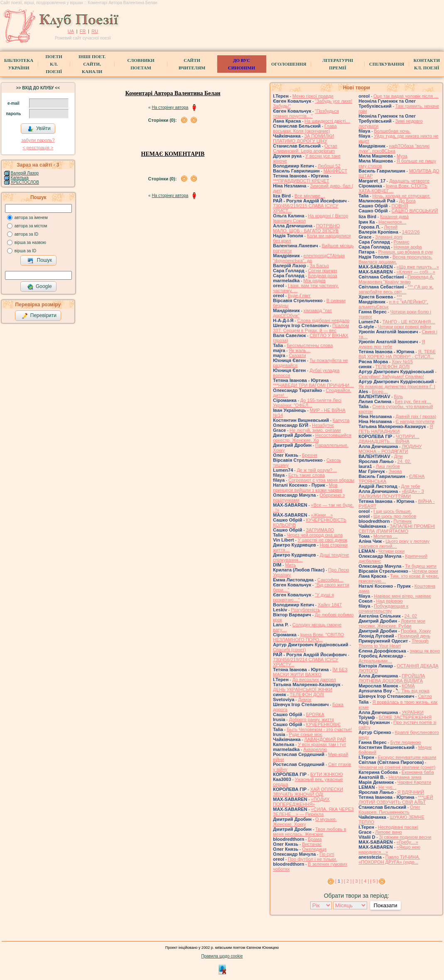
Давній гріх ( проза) (416, 416)
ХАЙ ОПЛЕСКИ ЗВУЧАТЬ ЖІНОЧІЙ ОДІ (308, 792)
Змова (395, 471)
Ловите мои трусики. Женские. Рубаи (392, 623)
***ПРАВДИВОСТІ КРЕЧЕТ (301, 181)
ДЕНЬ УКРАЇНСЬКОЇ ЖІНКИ (303, 689)
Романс (402, 242)
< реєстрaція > (38, 148)
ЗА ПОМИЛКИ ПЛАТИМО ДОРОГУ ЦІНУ (303, 138)
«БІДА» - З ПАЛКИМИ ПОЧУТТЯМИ (391, 494)
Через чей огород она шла (315, 535)
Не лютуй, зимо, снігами (315, 430)
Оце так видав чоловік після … (406, 96)
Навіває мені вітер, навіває (402, 596)
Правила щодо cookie (222, 956)
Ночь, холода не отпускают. (401, 196)
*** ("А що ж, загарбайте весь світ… (396, 289)
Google (39, 287)
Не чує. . (387, 787)
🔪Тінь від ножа (412, 691)
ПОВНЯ (400, 206)
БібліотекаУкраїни (19, 64)
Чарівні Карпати (414, 782)
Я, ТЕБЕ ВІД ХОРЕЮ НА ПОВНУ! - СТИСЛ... (397, 354)
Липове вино (389, 832)
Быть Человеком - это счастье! (319, 729)
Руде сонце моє (305, 734)
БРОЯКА (315, 714)
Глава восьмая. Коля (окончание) (305, 128)
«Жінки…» (322, 515)
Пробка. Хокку (416, 631)
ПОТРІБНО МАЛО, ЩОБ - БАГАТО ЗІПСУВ (306, 228)
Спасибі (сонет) (289, 650)
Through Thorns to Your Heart (394, 643)
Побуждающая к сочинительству (383, 608)
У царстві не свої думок (323, 540)
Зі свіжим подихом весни (405, 837)
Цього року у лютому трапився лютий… (394, 544)
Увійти (39, 129)
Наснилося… (392, 222)
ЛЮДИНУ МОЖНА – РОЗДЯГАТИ (390, 449)
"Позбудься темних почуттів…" (306, 113)
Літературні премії (338, 64)
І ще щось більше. (392, 511)
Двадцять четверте (409, 181)
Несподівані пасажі (398, 827)
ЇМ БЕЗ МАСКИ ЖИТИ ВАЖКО (310, 672)
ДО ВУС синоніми (242, 64)
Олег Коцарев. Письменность (389, 810)
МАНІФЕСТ (336, 171)
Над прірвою (390, 601)
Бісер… (380, 392)
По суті (327, 854)
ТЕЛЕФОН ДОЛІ (307, 694)
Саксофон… (330, 580)
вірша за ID (25, 251)
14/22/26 (411, 232)
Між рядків (314, 281)
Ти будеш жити (421, 566)
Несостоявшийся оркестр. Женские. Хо (312, 438)
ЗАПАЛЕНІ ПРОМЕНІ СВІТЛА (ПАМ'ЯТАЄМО (397, 529)
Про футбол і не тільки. (313, 859)
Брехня (310, 455)
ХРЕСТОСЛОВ (25, 182)
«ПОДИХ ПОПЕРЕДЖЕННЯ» (301, 802)
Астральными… (375, 661)
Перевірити (39, 316)
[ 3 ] (356, 881)
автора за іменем (31, 218)
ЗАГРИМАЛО (320, 530)
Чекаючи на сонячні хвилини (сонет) (397, 767)
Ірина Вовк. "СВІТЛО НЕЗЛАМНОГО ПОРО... (308, 637)
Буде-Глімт (299, 295)
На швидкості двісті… (327, 121)
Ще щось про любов (395, 516)
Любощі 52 (329, 166)
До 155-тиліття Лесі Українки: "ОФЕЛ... (307, 403)
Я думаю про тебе (392, 344)
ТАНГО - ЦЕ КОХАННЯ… (409, 322)
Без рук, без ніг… (413, 401)
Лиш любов (388, 466)
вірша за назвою (30, 243)
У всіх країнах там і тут (322, 744)
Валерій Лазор (25, 173)
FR (83, 31)
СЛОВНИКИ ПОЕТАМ (141, 64)
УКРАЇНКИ (413, 712)
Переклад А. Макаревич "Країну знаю (396, 279)
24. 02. (405, 461)
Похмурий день (414, 636)
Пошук (40, 261)
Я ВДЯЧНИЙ (411, 792)
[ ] (339, 881)
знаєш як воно (425, 651)
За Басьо (320, 266)
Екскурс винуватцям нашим (407, 757)
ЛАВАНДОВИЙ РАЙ (325, 739)
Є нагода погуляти (415, 421)
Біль (398, 396)
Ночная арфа (408, 247)
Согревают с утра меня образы (321, 480)
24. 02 (411, 616)
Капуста (341, 420)
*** (399, 297)
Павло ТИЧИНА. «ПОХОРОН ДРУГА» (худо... (389, 859)
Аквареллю (315, 749)
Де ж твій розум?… (317, 470)
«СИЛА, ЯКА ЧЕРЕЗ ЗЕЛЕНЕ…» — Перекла (313, 812)
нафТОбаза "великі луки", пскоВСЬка (394, 148)
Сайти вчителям (192, 64)
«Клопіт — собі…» (416, 272)
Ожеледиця (314, 849)
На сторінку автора (170, 107)
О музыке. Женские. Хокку (305, 822)
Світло (425, 696)
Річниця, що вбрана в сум (405, 252)
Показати (385, 905)
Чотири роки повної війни (404, 327)
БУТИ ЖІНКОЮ (327, 774)
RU (95, 31)
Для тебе (411, 486)
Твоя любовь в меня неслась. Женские (309, 832)
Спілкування (387, 64)
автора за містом (31, 226)
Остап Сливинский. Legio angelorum (305, 148)
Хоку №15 (402, 362)
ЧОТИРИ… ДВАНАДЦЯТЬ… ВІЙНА (389, 439)
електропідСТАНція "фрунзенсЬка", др (309, 258)
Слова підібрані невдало (323, 320)
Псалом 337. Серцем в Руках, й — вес (311, 328)
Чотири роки (391, 551)
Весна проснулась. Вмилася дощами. (395, 259)
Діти (398, 456)
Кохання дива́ (394, 217)
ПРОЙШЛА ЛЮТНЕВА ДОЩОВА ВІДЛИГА (392, 678)
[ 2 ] (348, 881)
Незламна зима (405, 777)
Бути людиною (406, 742)
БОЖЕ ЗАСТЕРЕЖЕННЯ (405, 717)
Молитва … (386, 536)
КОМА (408, 686)
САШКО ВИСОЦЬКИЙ (415, 211)
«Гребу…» (407, 842)
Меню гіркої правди (313, 96)
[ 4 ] (365, 881)
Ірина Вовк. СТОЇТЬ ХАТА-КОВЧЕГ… (393, 188)
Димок (304, 699)
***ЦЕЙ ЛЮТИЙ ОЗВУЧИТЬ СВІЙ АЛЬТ (396, 800)
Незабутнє (323, 425)
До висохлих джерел (314, 680)
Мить (290, 565)
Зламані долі (389, 237)
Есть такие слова (307, 475)
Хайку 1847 (330, 605)
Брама (315, 839)
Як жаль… (299, 350)
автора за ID (27, 234)
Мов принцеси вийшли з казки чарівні (308, 488)
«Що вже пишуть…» (418, 267)
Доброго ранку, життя (311, 719)
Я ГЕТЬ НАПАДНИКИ (396, 429)
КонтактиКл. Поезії (427, 64)
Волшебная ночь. (392, 131)
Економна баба (418, 772)
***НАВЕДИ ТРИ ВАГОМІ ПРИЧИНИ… (313, 385)
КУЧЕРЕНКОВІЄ (324, 724)
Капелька (20, 178)
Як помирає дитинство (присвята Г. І (397, 387)
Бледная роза (323, 276)
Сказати (297, 355)
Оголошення (289, 64)
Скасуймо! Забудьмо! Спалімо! (391, 377)
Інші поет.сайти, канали (92, 64)
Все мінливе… (310, 196)
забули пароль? (38, 140)
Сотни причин (323, 271)
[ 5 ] (374, 881)
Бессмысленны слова (310, 345)
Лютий (391, 227)
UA (71, 31)
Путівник (402, 521)
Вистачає (312, 844)
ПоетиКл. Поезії (54, 64)
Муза (402, 156)
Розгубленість (305, 610)
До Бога (407, 201)
